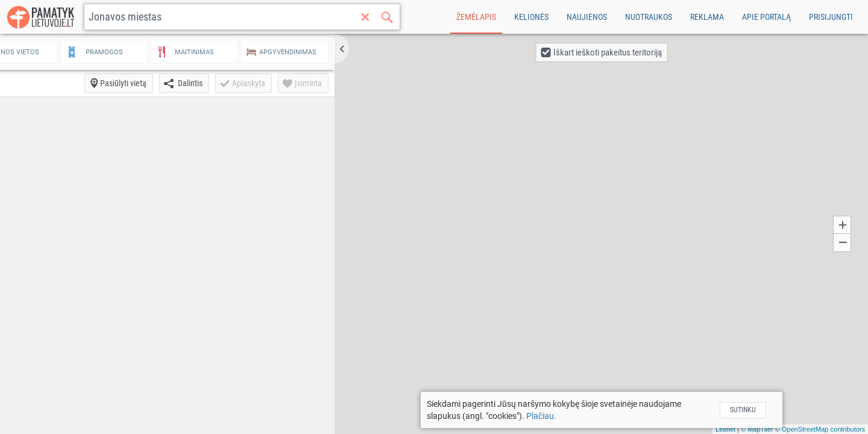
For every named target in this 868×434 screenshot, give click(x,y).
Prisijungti (831, 17)
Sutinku (767, 410)
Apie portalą (766, 17)
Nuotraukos (649, 17)
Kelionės (531, 17)
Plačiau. (565, 416)
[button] (390, 49)
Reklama (707, 17)
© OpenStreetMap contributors (820, 429)
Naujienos (587, 17)
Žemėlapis (476, 17)
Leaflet (725, 429)
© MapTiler (757, 429)
